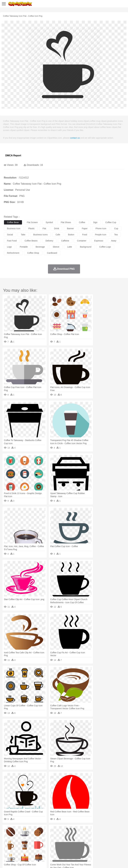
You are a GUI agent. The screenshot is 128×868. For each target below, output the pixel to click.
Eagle (72, 835)
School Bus (78, 844)
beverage (40, 247)
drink (57, 228)
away (114, 241)
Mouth (121, 839)
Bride (28, 839)
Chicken (46, 835)
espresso (99, 241)
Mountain (114, 830)
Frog (93, 835)
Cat (40, 835)
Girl (102, 839)
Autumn (23, 830)
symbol (49, 222)
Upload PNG (57, 862)
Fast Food (46, 848)
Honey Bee (101, 835)
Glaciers (74, 830)
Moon (98, 830)
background (86, 247)
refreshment (13, 253)
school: (7, 844)
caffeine (65, 241)
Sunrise (106, 830)
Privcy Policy (25, 862)
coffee (82, 222)
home (90, 839)
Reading (51, 844)
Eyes (75, 839)
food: (6, 848)
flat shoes (66, 222)
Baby (21, 839)
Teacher (25, 844)
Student (16, 844)
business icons (40, 235)
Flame (66, 830)
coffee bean (13, 222)
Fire (59, 830)
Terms (14, 862)
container (82, 241)
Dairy (23, 848)
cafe (58, 235)
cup (116, 228)
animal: (7, 834)
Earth (54, 830)
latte (70, 247)
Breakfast (15, 848)
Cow (54, 835)
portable (24, 247)
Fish (87, 835)
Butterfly (33, 835)
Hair (97, 839)
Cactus (39, 830)
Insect (111, 835)
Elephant (80, 835)
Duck (65, 835)
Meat (60, 848)
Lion (117, 835)
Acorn (15, 830)
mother (42, 839)
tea (116, 235)
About (6, 862)
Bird (25, 835)
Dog (59, 835)
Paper (121, 844)
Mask (15, 839)
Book (32, 844)
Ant (14, 835)
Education (67, 844)
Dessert (30, 848)
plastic (31, 228)
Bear (20, 835)
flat (44, 228)
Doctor (63, 839)
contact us (75, 138)
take (23, 235)
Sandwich (69, 848)
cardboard (52, 253)
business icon (14, 228)
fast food (12, 241)
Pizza (112, 848)
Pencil (59, 844)
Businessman (53, 839)
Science (113, 844)
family (35, 839)
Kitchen (97, 848)
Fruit (54, 848)
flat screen (32, 222)
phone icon (101, 228)
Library (105, 844)
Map (87, 844)
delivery (49, 241)
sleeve (56, 247)
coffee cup (111, 222)
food (85, 235)
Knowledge (95, 844)
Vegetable (88, 848)
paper (85, 228)
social (10, 235)
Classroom (41, 844)
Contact (36, 862)
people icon (101, 235)
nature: (7, 830)
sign (95, 222)
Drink (38, 848)
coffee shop (33, 253)
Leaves (31, 830)
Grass (82, 830)
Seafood (78, 848)
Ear (70, 839)
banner (70, 228)
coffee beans (31, 241)
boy (107, 839)
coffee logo (105, 247)
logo (9, 247)
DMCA (45, 862)
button (71, 235)
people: (7, 839)
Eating (119, 848)
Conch (47, 830)
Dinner (105, 848)
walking (82, 839)
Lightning (90, 830)
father (113, 839)
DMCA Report (13, 155)
